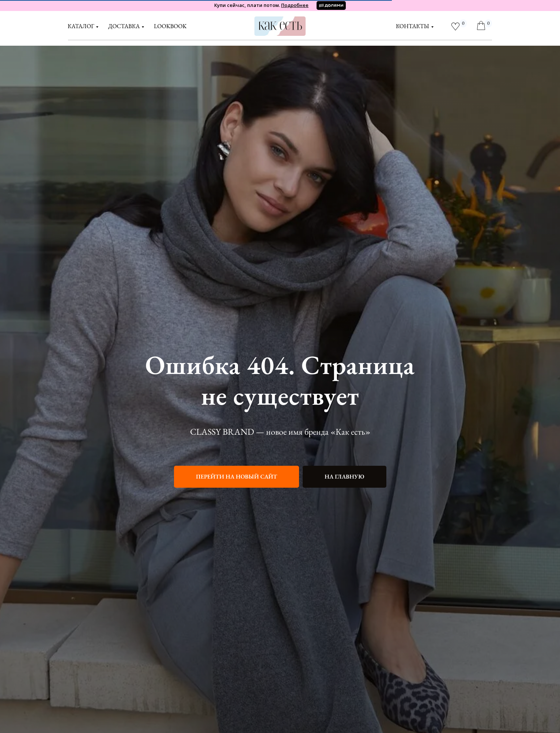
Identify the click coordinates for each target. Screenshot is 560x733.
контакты (413, 26)
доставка (124, 26)
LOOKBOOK (170, 26)
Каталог (81, 26)
